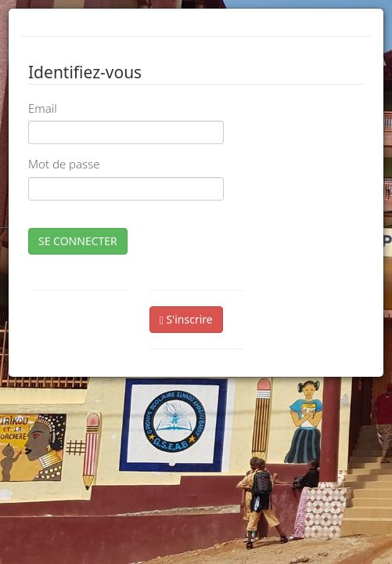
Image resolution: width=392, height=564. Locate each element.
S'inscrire (186, 319)
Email (43, 108)
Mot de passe (64, 164)
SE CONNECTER (78, 241)
